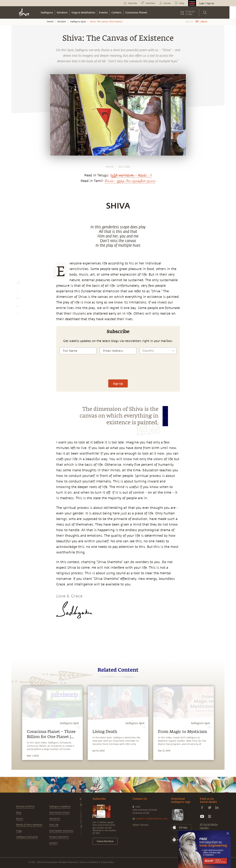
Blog (19, 813)
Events (103, 12)
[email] (18, 314)
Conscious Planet (136, 12)
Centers (116, 12)
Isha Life (54, 825)
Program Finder (190, 13)
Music (20, 819)
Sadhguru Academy (60, 807)
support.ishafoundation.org (151, 819)
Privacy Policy (107, 862)
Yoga (19, 831)
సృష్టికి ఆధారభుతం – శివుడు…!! (131, 175)
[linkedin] (18, 307)
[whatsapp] (19, 284)
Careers (53, 843)
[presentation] (118, 370)
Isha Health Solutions (61, 831)
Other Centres (141, 825)
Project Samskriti (59, 837)
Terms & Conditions (89, 862)
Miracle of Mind (25, 807)
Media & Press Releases (29, 825)
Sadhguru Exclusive (27, 837)
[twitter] (18, 299)
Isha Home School (59, 813)
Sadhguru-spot (78, 22)
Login (202, 3)
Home (50, 22)
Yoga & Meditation (83, 12)
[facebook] (18, 291)
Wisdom (62, 12)
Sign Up (210, 3)
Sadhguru (47, 12)
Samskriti (55, 819)
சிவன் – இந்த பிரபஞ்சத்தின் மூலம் (130, 181)
